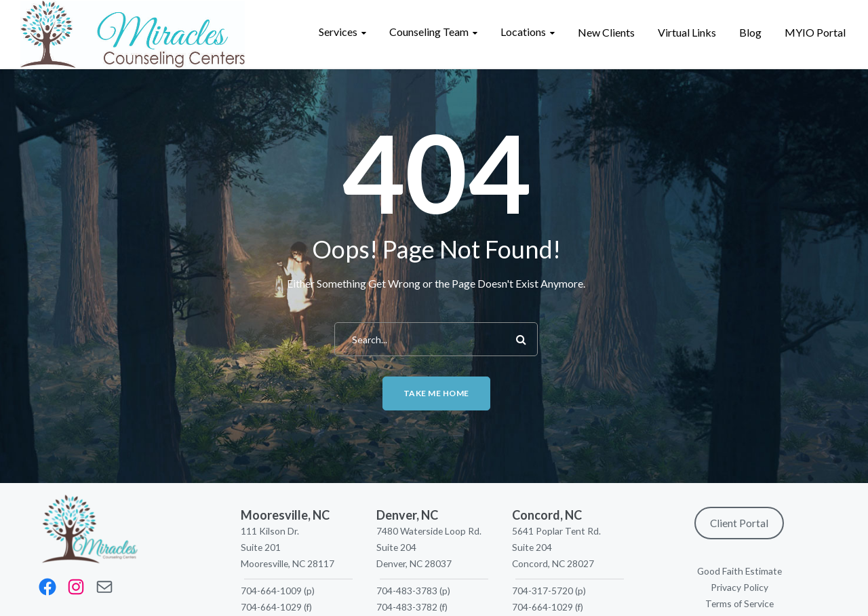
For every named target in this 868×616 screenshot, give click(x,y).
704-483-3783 (407, 591)
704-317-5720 (542, 591)
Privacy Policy (739, 587)
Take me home (436, 393)
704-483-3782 (407, 607)
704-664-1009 (271, 591)
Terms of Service (739, 603)
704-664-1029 (271, 607)
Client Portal (739, 523)
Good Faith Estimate (739, 571)
